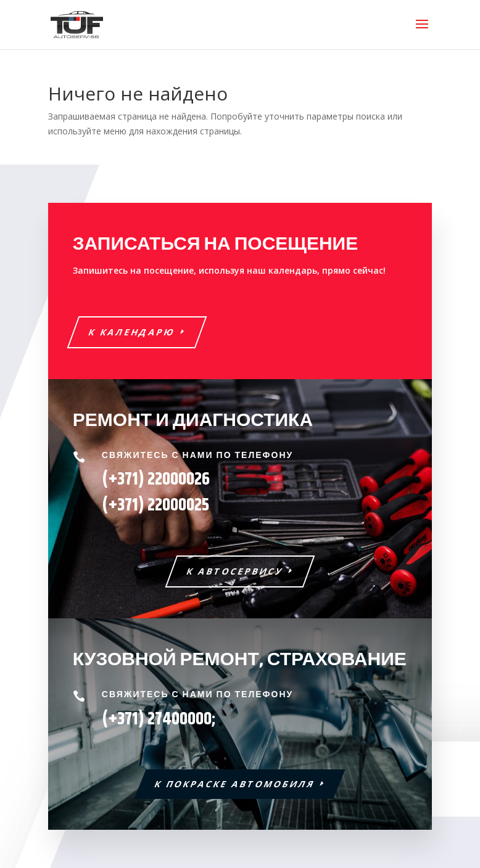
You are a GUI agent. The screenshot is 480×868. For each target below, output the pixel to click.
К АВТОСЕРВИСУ (235, 571)
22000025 (155, 506)
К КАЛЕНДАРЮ (132, 332)
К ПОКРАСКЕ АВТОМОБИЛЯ (235, 784)
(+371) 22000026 (156, 480)
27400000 (180, 719)
